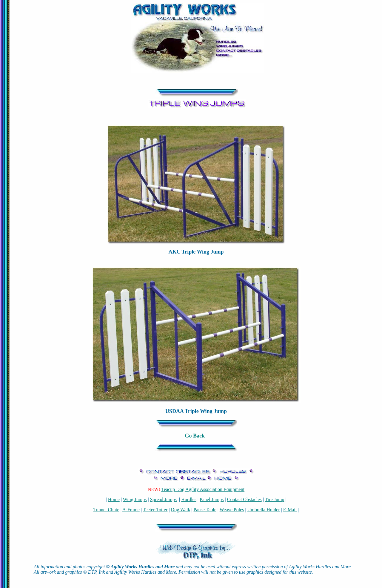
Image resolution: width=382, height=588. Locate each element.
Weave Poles (232, 510)
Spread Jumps (163, 499)
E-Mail (290, 510)
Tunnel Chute (106, 510)
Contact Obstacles (244, 499)
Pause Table (205, 510)
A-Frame (131, 510)
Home (114, 499)
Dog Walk (181, 510)
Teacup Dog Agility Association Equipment (203, 489)
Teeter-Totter (155, 510)
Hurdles (189, 499)
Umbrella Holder (264, 510)
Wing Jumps (135, 499)
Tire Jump (275, 499)
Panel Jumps (212, 499)
